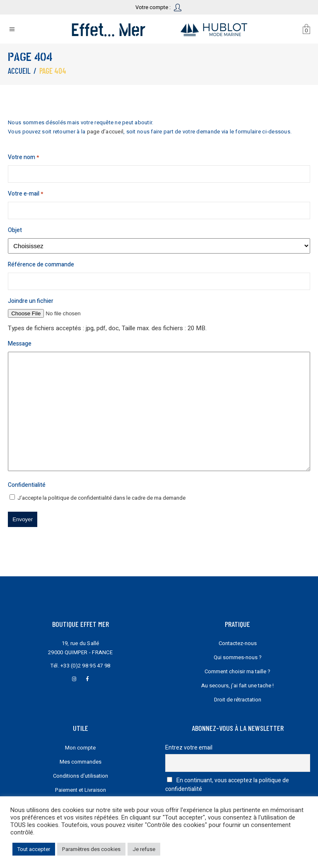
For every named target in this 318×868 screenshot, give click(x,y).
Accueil (19, 71)
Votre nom (23, 157)
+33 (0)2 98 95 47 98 (85, 666)
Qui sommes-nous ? (238, 657)
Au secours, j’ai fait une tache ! (237, 685)
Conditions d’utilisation (81, 776)
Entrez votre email (189, 748)
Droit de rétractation (238, 700)
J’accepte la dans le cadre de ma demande (101, 498)
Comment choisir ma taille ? (237, 671)
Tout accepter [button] (34, 849)
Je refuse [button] (144, 849)
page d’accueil (105, 132)
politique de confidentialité (80, 498)
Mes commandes (81, 762)
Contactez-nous (238, 643)
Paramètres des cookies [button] (91, 849)
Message (20, 344)
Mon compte (80, 748)
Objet (15, 230)
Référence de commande (41, 265)
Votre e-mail (25, 194)
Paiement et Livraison (81, 790)
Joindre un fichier (31, 301)
